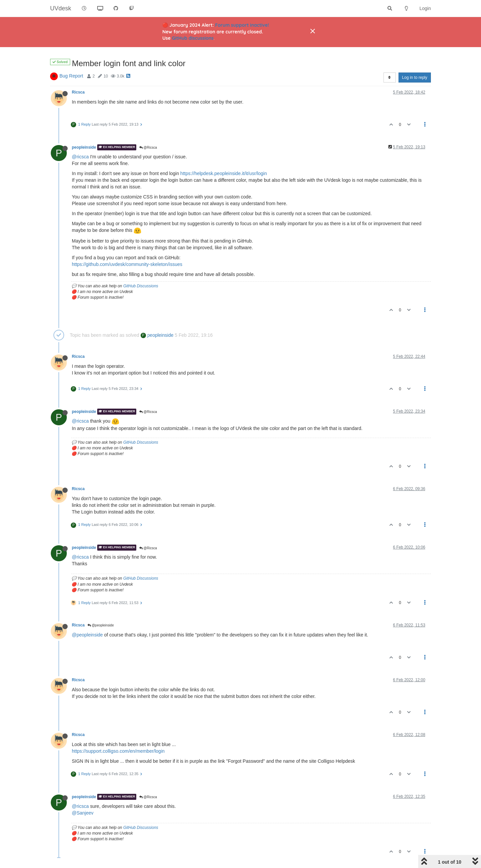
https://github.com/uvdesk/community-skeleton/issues (127, 264)
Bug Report (71, 76)
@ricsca (80, 157)
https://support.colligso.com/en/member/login (118, 751)
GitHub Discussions (141, 286)
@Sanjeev (83, 813)
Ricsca (78, 92)
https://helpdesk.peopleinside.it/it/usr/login (224, 173)
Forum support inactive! (242, 25)
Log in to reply (415, 78)
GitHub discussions (193, 38)
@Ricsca (148, 148)
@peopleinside (101, 625)
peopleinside (84, 147)
